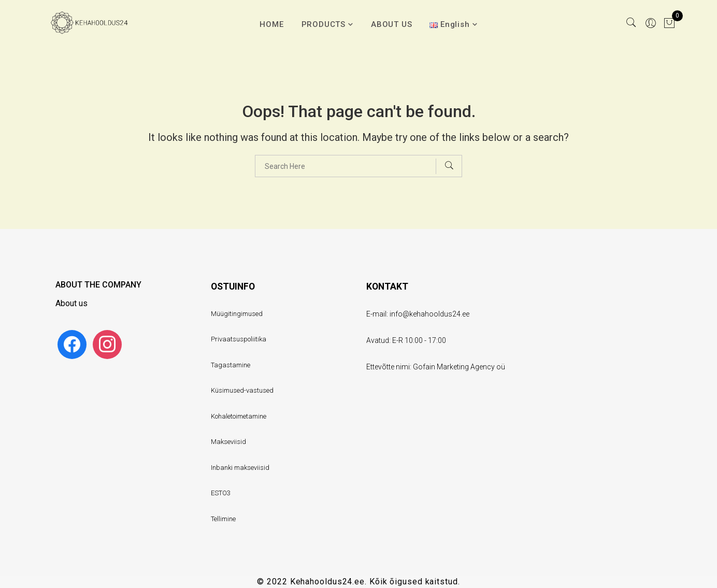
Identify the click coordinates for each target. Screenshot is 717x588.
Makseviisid (228, 442)
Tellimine (223, 519)
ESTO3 (221, 493)
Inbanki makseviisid (240, 468)
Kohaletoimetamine (239, 416)
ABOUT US (391, 24)
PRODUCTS (324, 24)
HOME (271, 24)
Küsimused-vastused (242, 390)
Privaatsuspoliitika (239, 339)
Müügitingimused (237, 314)
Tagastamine (231, 365)
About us (71, 303)
